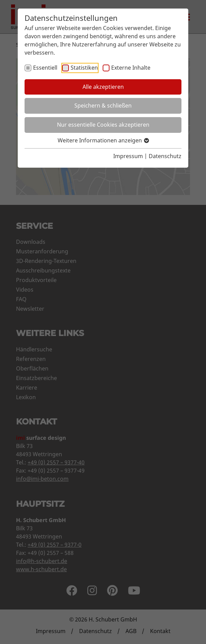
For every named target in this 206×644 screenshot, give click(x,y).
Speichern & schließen (103, 106)
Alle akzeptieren (103, 87)
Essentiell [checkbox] (45, 68)
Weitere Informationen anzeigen (103, 140)
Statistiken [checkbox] (84, 68)
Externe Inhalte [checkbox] (131, 68)
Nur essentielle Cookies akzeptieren (103, 125)
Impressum (128, 156)
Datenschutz (165, 156)
